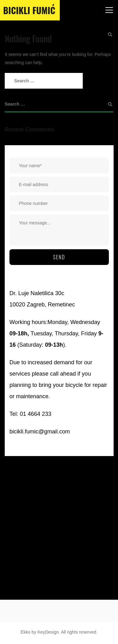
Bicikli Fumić (29, 10)
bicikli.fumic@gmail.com (40, 432)
